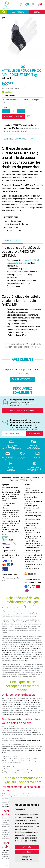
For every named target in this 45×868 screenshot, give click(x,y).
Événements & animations (34, 493)
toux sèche (36, 648)
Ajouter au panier (13, 117)
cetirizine (23, 652)
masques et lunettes (24, 773)
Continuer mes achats (15, 139)
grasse (4, 650)
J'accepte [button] (27, 847)
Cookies (28, 510)
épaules (4, 704)
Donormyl (39, 654)
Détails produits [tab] (12, 241)
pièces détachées (15, 763)
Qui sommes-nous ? (9, 504)
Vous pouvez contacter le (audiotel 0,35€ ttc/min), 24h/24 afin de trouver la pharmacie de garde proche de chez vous (34, 541)
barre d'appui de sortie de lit (30, 733)
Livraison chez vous (32, 569)
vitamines (24, 661)
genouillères (21, 700)
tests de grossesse (22, 659)
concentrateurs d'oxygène (35, 771)
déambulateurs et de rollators (31, 741)
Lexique (28, 495)
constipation (6, 652)
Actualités (28, 488)
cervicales (37, 702)
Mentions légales (31, 506)
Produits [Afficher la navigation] (20, 12)
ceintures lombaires (32, 700)
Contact (5, 508)
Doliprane (22, 644)
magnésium (35, 659)
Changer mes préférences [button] (27, 858)
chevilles (18, 704)
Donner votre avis (23, 379)
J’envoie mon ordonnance (23, 411)
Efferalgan (13, 646)
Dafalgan (24, 646)
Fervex (6, 654)
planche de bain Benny (10, 749)
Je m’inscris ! (35, 433)
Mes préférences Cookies (33, 512)
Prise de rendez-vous (32, 491)
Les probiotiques (7, 850)
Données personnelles (32, 508)
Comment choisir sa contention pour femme (16, 715)
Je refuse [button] (27, 852)
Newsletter (6, 506)
